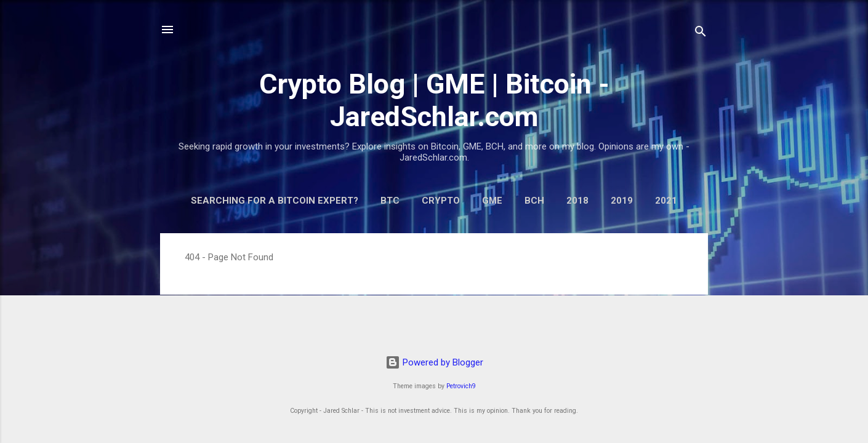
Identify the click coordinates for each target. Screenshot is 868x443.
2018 (577, 201)
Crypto (441, 201)
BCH (534, 201)
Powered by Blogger (434, 362)
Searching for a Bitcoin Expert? (275, 201)
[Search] (701, 34)
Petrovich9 (461, 386)
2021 (666, 201)
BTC (390, 201)
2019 (622, 201)
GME (492, 201)
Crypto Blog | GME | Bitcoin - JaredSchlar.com (434, 100)
